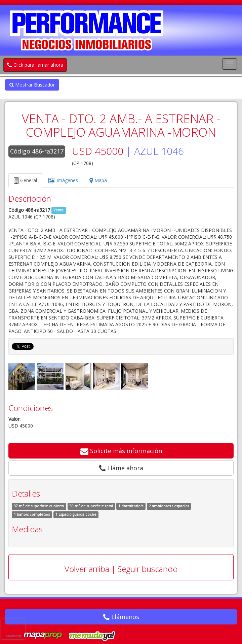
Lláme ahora (121, 468)
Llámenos (121, 617)
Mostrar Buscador (32, 85)
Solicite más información (121, 451)
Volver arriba (87, 569)
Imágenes (63, 180)
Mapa (98, 180)
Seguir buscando (148, 569)
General (25, 180)
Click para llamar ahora (35, 65)
